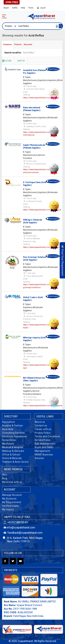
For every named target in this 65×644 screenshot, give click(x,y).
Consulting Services (14, 433)
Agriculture (8, 422)
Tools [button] (31, 8)
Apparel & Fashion (13, 426)
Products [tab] (18, 44)
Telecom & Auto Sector (15, 462)
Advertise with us (12, 482)
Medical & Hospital (13, 447)
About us (40, 422)
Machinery (8, 444)
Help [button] (23, 8)
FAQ (4, 475)
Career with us (43, 429)
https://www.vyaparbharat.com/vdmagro (41, 247)
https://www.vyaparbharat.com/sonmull (41, 98)
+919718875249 (15, 522)
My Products (9, 499)
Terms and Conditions (47, 436)
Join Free (12, 2)
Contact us (41, 426)
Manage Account (12, 495)
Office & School (11, 455)
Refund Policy (43, 440)
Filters (7, 61)
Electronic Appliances (14, 436)
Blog (5, 478)
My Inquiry (8, 509)
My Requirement (12, 502)
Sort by (21, 61)
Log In (41, 8)
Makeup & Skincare (13, 451)
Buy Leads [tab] (28, 44)
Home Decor (9, 440)
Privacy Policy (43, 433)
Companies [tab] (7, 44)
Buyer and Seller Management (44, 449)
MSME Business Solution (44, 456)
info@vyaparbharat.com (19, 528)
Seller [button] (15, 8)
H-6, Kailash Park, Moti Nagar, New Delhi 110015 (23, 540)
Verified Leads (10, 506)
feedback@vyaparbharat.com (23, 533)
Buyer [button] (6, 8)
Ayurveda (8, 429)
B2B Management (45, 444)
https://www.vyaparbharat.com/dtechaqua (42, 210)
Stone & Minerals (12, 458)
